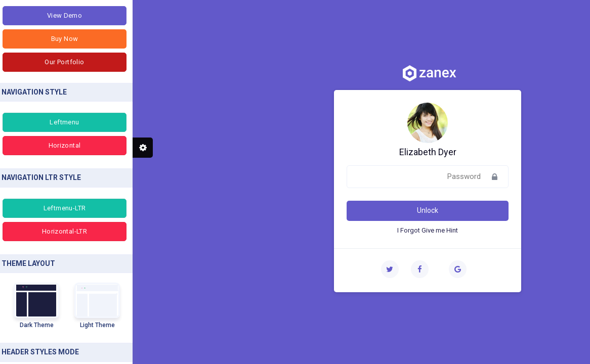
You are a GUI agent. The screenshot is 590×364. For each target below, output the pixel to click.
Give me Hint (307, 230)
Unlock (295, 210)
